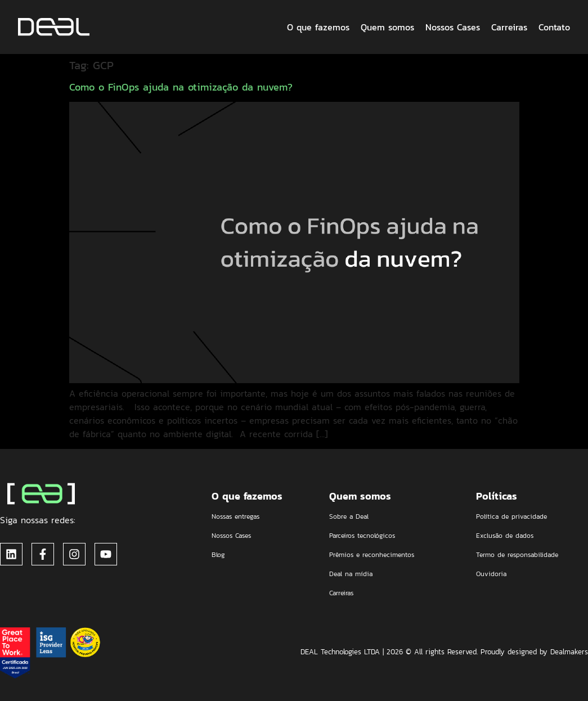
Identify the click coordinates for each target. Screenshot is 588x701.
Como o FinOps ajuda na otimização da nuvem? (181, 87)
